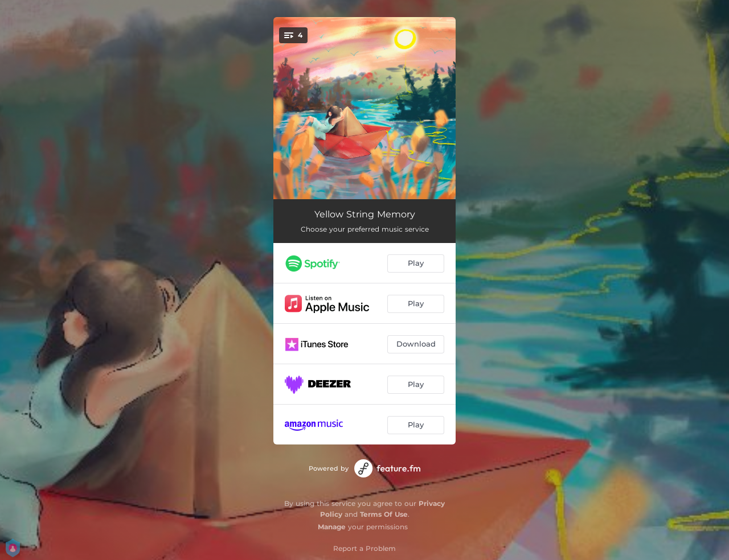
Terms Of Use (384, 514)
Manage (332, 527)
